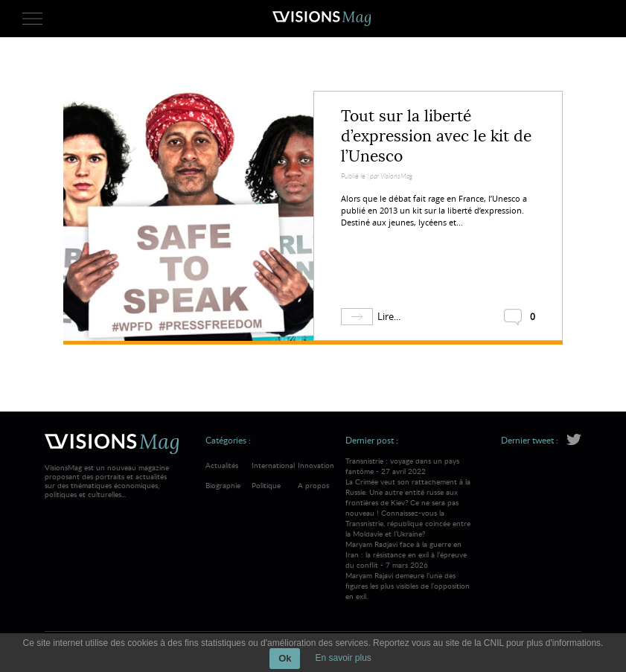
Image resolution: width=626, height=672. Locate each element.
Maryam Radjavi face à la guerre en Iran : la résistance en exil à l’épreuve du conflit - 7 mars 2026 (410, 570)
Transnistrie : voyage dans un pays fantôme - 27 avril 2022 (410, 497)
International (273, 465)
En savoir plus (343, 658)
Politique (266, 485)
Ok (285, 658)
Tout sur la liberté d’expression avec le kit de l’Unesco (436, 136)
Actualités (222, 465)
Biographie (223, 485)
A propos (313, 485)
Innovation (316, 465)
